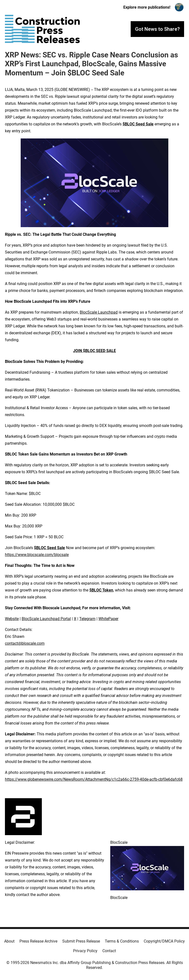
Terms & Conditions (122, 941)
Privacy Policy (85, 951)
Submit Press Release (81, 941)
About (9, 941)
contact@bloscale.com (25, 643)
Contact (109, 951)
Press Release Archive (38, 941)
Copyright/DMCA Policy (164, 941)
